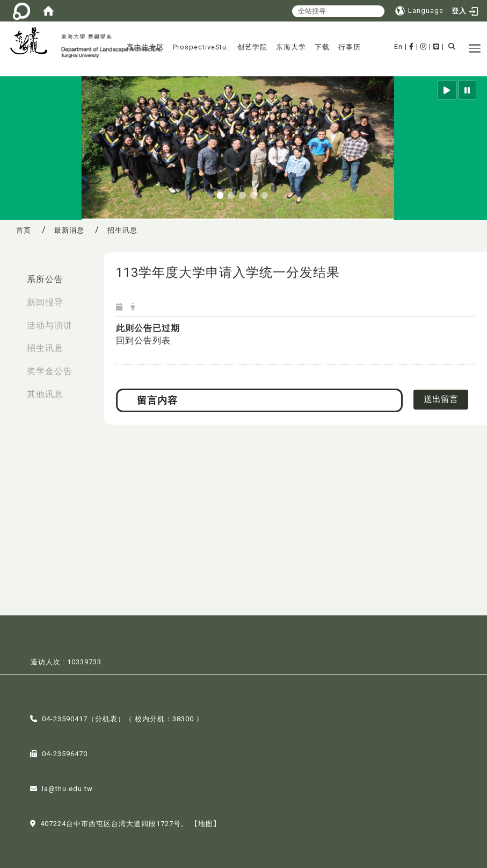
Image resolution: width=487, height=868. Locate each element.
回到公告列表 (143, 340)
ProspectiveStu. (201, 47)
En (398, 46)
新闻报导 (45, 302)
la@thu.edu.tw (67, 788)
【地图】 (206, 823)
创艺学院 (252, 47)
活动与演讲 (50, 325)
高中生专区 (146, 47)
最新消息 (69, 230)
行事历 (350, 47)
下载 (322, 47)
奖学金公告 (50, 371)
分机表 (106, 718)
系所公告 (45, 279)
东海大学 (291, 47)
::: (11, 274)
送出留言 (441, 399)
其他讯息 (45, 394)
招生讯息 (45, 348)
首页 (24, 230)
